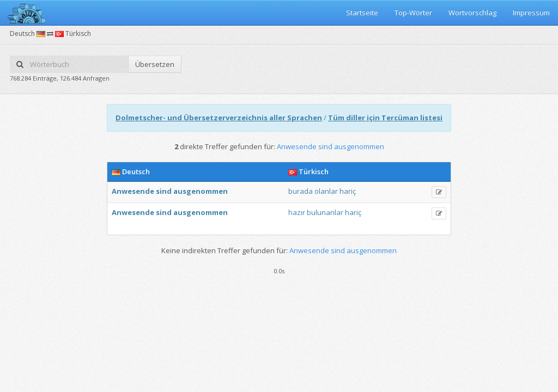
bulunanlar (325, 212)
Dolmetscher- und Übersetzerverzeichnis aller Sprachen (219, 118)
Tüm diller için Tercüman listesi (385, 118)
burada (301, 191)
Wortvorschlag (472, 13)
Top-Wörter (413, 13)
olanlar (326, 191)
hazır (297, 212)
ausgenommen (201, 191)
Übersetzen (155, 64)
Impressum (531, 13)
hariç (348, 191)
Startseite (362, 13)
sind (164, 191)
